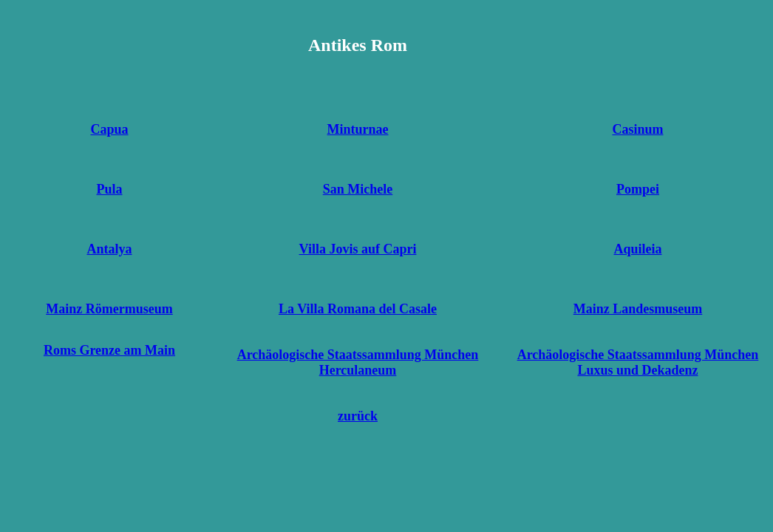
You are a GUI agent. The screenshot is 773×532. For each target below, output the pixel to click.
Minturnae (358, 129)
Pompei (638, 189)
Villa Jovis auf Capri (358, 249)
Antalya (109, 249)
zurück (358, 416)
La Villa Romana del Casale (358, 309)
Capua (109, 129)
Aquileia (637, 249)
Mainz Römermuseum (109, 309)
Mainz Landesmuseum (638, 309)
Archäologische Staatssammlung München (358, 355)
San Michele (358, 189)
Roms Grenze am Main (109, 350)
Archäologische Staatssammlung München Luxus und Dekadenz (638, 362)
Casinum (637, 129)
